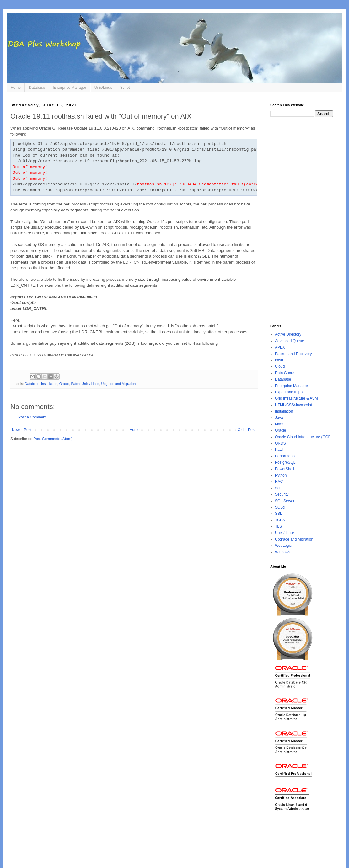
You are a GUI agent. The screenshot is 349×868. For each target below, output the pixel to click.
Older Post (247, 430)
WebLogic (283, 546)
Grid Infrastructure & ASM (296, 398)
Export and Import (290, 392)
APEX (280, 347)
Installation (49, 384)
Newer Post (22, 430)
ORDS (280, 443)
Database (37, 88)
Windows (283, 552)
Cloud (280, 366)
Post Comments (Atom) (53, 439)
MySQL (281, 424)
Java (279, 418)
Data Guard (285, 373)
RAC (279, 482)
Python (281, 475)
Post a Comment (32, 417)
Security (282, 494)
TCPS (280, 520)
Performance (286, 456)
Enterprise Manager (70, 88)
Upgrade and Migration (119, 384)
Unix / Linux (90, 384)
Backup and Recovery (293, 354)
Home (16, 88)
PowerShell (285, 469)
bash (279, 360)
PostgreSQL (285, 462)
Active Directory (288, 334)
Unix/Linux (103, 88)
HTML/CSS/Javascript (293, 405)
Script (125, 88)
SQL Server (285, 501)
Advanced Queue (290, 341)
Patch (76, 384)
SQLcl (280, 507)
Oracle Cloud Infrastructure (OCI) (303, 437)
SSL (279, 514)
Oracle (64, 384)
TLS (278, 526)
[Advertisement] (302, 221)
